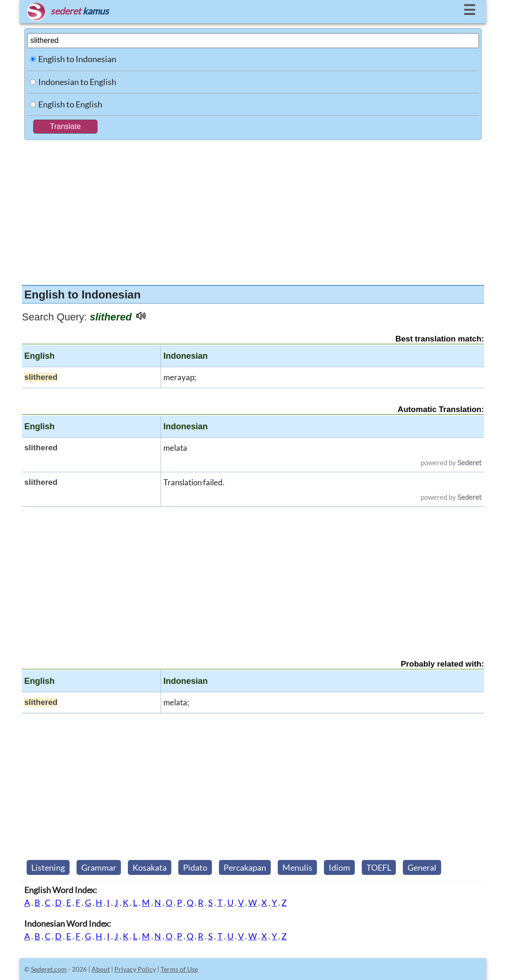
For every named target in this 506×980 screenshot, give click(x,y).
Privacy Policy (135, 969)
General (422, 867)
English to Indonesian (77, 59)
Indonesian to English (77, 82)
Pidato (195, 867)
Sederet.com (49, 969)
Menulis (297, 867)
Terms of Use (179, 969)
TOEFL (379, 867)
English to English (70, 104)
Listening (48, 867)
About (101, 969)
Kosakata (150, 867)
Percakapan (245, 867)
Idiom (339, 867)
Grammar (99, 867)
